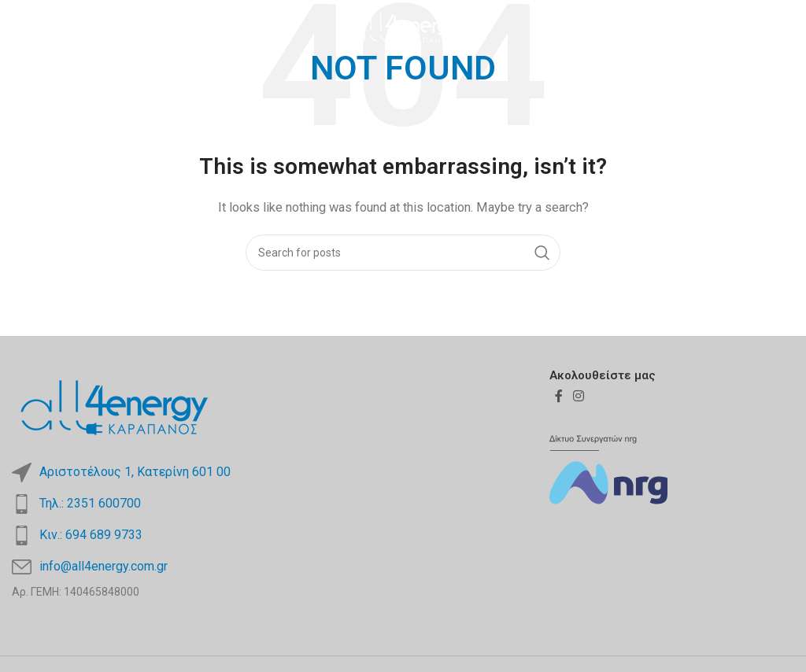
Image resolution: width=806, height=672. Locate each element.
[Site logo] (403, 27)
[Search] (403, 253)
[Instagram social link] (784, 27)
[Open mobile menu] (38, 28)
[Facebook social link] (763, 27)
